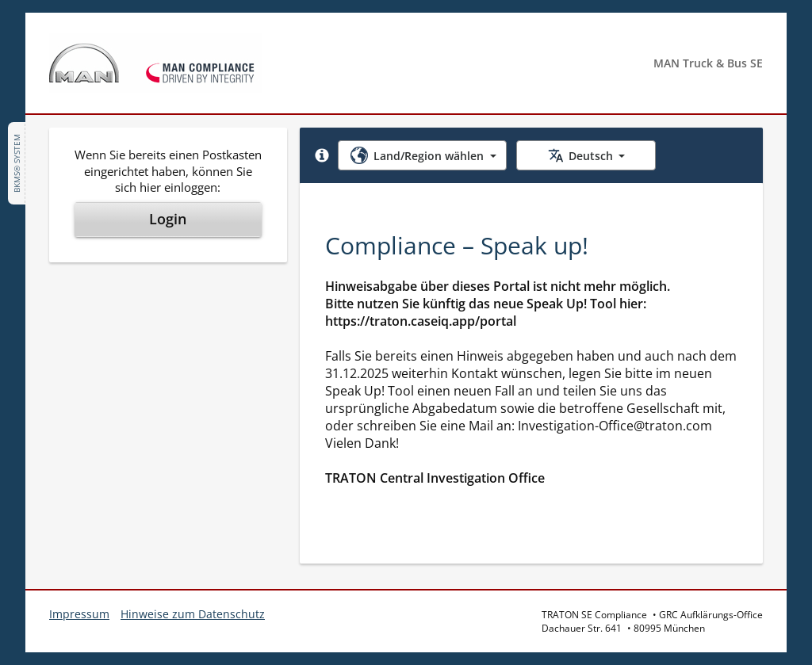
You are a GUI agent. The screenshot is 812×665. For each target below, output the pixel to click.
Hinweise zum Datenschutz (193, 614)
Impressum (79, 614)
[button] (322, 155)
